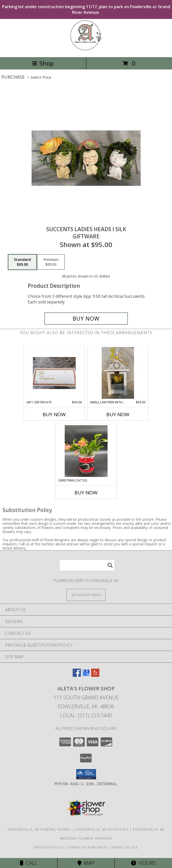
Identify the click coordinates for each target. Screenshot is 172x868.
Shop (43, 63)
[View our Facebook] (77, 675)
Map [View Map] (86, 863)
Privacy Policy (49, 847)
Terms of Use (125, 847)
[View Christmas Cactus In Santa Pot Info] (86, 451)
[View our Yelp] (95, 675)
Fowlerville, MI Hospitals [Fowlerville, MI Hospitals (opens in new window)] (102, 829)
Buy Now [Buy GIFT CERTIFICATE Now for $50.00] (54, 414)
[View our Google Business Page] (86, 675)
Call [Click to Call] (29, 863)
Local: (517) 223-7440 (86, 715)
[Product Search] (87, 565)
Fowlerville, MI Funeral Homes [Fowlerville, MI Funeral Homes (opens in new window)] (39, 829)
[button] (86, 774)
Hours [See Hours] (143, 863)
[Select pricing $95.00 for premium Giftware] (51, 262)
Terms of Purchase (87, 847)
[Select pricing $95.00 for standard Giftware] (22, 262)
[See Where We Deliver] (86, 595)
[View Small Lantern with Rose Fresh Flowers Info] (118, 373)
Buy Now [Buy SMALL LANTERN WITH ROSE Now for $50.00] (118, 414)
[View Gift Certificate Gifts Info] (54, 373)
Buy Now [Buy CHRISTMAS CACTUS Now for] (86, 493)
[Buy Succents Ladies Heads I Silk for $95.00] (86, 319)
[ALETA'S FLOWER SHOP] (86, 50)
